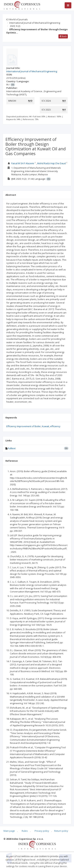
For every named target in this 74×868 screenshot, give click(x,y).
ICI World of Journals (17, 19)
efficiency (55, 426)
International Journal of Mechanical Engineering (35, 23)
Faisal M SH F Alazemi (23, 163)
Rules (25, 831)
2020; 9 (15, 26)
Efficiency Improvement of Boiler (24, 426)
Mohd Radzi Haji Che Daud (51, 163)
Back (63, 36)
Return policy (61, 831)
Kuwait (45, 426)
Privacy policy (42, 831)
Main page (9, 831)
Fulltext (12, 448)
